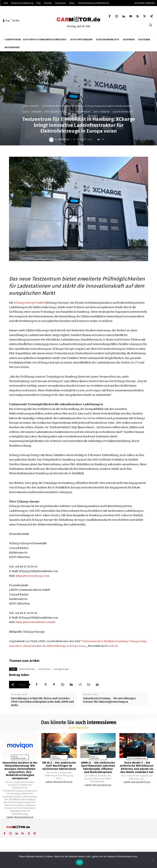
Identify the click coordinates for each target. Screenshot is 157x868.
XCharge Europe (61, 669)
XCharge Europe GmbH (29, 303)
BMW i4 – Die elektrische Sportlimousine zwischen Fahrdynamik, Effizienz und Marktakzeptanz (98, 767)
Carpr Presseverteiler (20, 817)
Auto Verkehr (102, 112)
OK (79, 862)
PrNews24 (64, 139)
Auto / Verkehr (31, 106)
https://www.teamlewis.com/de (36, 622)
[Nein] (152, 860)
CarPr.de (113, 646)
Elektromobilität (123, 112)
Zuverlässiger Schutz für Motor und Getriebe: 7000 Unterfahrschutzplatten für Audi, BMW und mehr (42, 702)
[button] (150, 25)
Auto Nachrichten (55, 112)
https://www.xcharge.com (33, 576)
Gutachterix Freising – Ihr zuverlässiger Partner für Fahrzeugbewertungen (110, 700)
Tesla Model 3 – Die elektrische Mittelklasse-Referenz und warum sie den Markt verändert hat (137, 767)
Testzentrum (44, 669)
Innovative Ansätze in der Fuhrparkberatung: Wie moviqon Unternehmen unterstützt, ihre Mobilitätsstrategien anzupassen (20, 770)
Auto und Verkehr (80, 112)
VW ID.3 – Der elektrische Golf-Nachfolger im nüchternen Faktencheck (59, 766)
